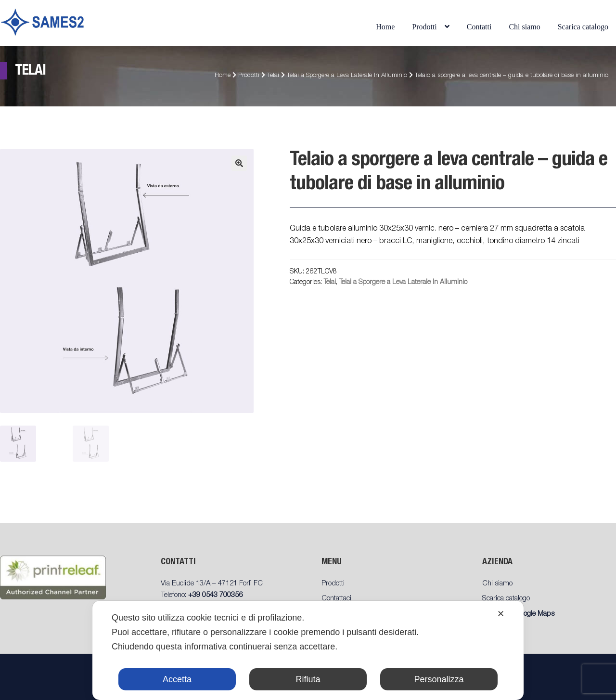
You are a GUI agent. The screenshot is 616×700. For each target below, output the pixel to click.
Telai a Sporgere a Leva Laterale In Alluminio (347, 76)
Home (385, 27)
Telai (273, 76)
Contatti (479, 27)
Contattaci (336, 599)
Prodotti (424, 27)
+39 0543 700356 (215, 595)
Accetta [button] (177, 679)
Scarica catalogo (583, 27)
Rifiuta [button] (308, 679)
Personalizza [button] (439, 679)
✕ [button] (501, 614)
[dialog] (308, 650)
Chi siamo (524, 27)
